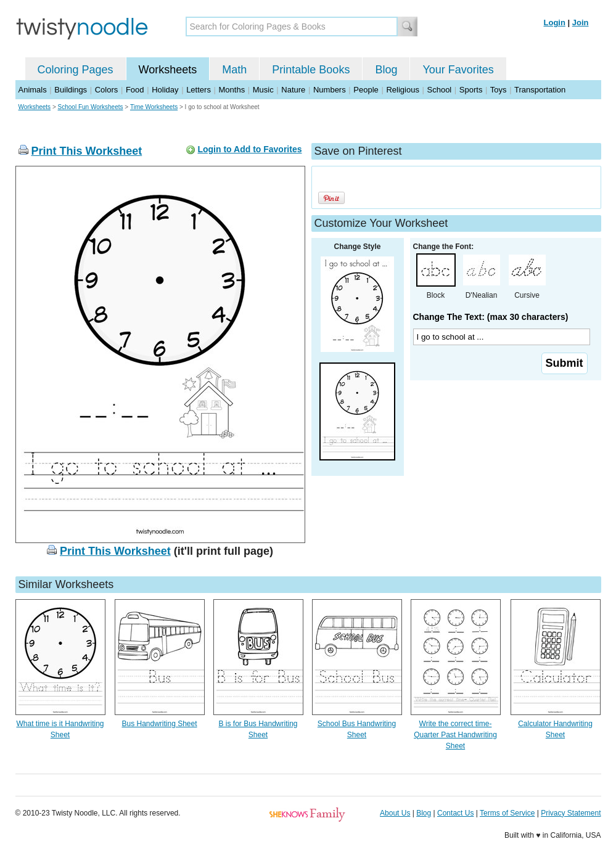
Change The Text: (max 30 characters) (491, 317)
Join (581, 22)
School (440, 90)
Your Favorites (458, 70)
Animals (33, 90)
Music (263, 90)
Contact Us (455, 813)
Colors (107, 90)
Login (555, 22)
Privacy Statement (571, 813)
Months (232, 90)
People (366, 90)
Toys (499, 90)
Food (135, 90)
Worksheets (168, 70)
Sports (471, 90)
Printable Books (311, 70)
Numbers (330, 90)
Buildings (71, 90)
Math (234, 70)
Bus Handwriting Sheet (159, 724)
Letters (199, 90)
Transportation (540, 90)
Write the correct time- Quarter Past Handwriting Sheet (455, 735)
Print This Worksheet (87, 151)
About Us (395, 813)
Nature (293, 90)
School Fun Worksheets (91, 107)
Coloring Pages (76, 70)
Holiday (165, 90)
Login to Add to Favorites (249, 149)
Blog (386, 70)
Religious (402, 90)
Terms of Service (507, 813)
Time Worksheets (154, 107)
